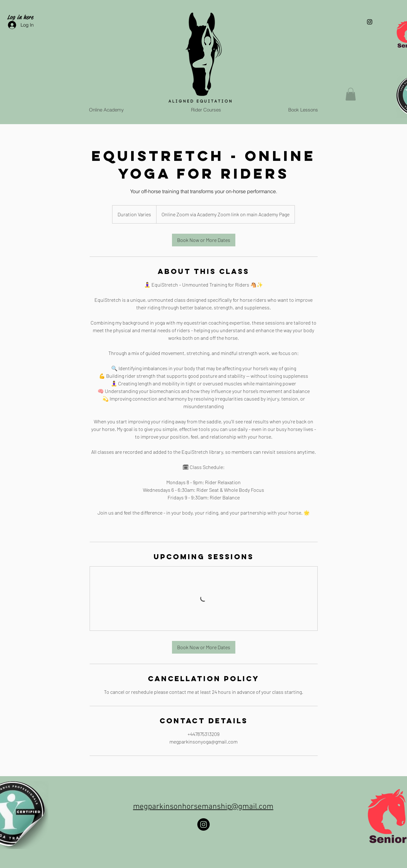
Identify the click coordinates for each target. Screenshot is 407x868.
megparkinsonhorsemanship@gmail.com (203, 807)
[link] (204, 240)
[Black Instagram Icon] (370, 22)
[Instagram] (203, 824)
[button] (351, 94)
